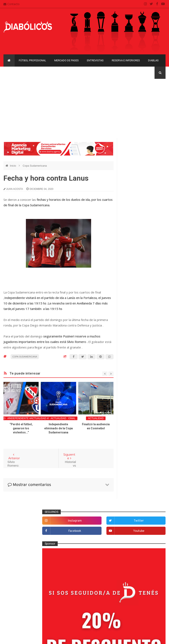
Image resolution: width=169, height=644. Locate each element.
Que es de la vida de (137, 452)
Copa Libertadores (133, 498)
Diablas (153, 60)
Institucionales (133, 418)
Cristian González (31, 638)
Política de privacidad (76, 610)
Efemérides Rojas (135, 378)
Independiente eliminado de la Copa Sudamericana (59, 428)
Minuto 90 (130, 438)
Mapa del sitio (71, 602)
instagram (134, 156)
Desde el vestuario (136, 365)
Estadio (129, 391)
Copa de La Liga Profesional (139, 519)
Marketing (130, 425)
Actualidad (59, 418)
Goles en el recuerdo (137, 411)
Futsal (128, 398)
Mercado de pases (66, 60)
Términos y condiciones (77, 618)
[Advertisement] (84, 107)
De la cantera (132, 358)
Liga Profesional (132, 526)
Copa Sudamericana (35, 166)
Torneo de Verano (133, 540)
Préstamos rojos (134, 445)
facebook (134, 166)
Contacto (12, 4)
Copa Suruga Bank (134, 512)
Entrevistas (95, 60)
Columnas (130, 351)
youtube (157, 166)
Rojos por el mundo (136, 465)
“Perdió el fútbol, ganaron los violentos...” (21, 428)
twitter (157, 156)
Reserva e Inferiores (126, 60)
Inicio (13, 166)
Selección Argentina (137, 471)
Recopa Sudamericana (136, 534)
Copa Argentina (131, 491)
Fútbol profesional (32, 60)
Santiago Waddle (56, 638)
